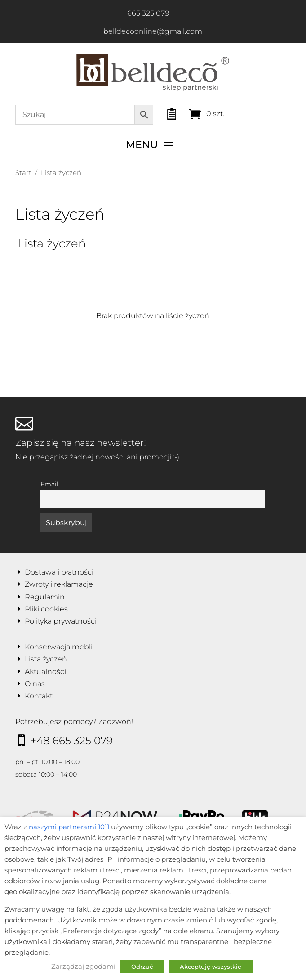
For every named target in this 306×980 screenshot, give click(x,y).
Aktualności (45, 672)
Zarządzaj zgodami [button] (83, 967)
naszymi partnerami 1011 (69, 827)
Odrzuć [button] (142, 967)
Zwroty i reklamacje (59, 584)
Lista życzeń (46, 659)
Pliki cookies (46, 609)
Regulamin (45, 597)
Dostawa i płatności (59, 572)
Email (49, 484)
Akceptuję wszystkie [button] (211, 967)
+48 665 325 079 (72, 741)
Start (23, 173)
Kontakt (39, 696)
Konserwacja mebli (59, 647)
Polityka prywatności (61, 621)
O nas (35, 684)
